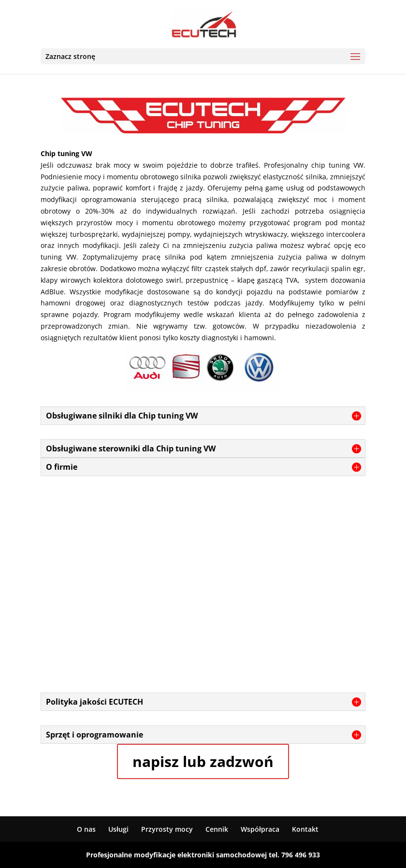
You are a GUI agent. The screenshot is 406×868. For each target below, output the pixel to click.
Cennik (217, 829)
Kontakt (305, 829)
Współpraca (260, 829)
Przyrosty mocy (167, 829)
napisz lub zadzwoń (203, 761)
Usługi (118, 829)
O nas (86, 829)
